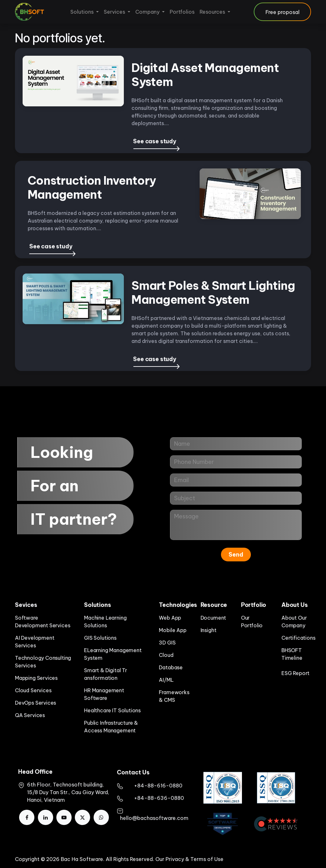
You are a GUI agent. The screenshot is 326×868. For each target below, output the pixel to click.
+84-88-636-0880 (159, 798)
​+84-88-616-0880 (158, 786)
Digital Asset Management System (205, 75)
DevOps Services (35, 703)
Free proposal (283, 12)
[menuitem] (85, 12)
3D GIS (167, 643)
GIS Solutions (100, 638)
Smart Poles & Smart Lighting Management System (213, 293)
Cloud (166, 655)
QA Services (30, 715)
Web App (170, 618)
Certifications (298, 638)
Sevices (26, 605)
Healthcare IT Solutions (112, 710)
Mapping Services (36, 678)
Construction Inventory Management (92, 188)
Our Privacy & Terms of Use (189, 859)
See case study (155, 141)
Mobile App (173, 630)
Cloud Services (33, 690)
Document (213, 618)
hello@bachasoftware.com (154, 818)
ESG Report (295, 673)
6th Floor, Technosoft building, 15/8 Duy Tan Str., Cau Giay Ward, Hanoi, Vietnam (68, 792)
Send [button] (236, 555)
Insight (209, 630)
